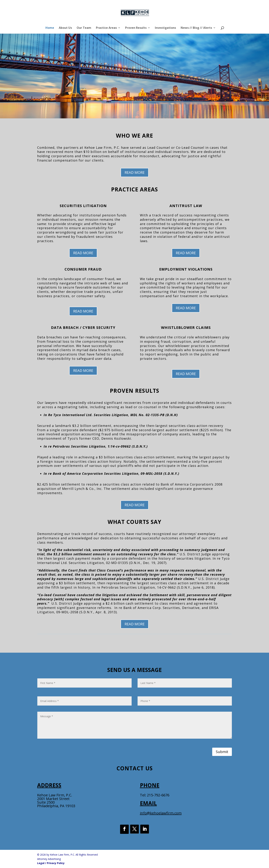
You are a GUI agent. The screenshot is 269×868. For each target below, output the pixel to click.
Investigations (165, 28)
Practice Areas (106, 28)
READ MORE (135, 172)
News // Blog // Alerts (196, 28)
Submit (222, 752)
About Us (65, 28)
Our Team (84, 28)
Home (50, 28)
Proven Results (136, 28)
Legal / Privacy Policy (51, 863)
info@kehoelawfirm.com (161, 813)
